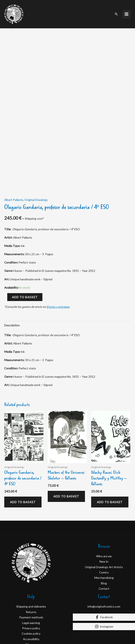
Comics (104, 529)
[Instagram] (104, 583)
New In (104, 518)
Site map (31, 601)
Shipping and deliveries (31, 563)
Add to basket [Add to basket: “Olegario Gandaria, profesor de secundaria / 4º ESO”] (23, 458)
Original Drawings (36, 156)
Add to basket (25, 253)
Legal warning (31, 579)
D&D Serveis (33, 630)
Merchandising (104, 534)
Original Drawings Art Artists (104, 523)
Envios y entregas (58, 263)
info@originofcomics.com (104, 563)
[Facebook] (104, 573)
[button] (116, 14)
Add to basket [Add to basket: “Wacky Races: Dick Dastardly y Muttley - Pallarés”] (110, 458)
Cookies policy (31, 590)
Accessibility (31, 595)
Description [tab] (12, 282)
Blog (104, 540)
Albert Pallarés (14, 156)
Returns (31, 568)
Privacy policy (31, 585)
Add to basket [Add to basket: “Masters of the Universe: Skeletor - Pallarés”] (66, 453)
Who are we (104, 512)
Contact (104, 545)
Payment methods (31, 574)
